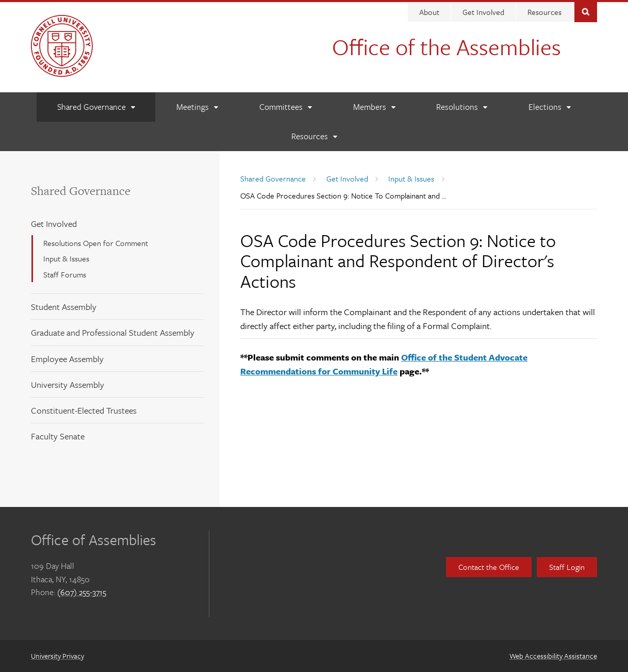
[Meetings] (197, 107)
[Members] (374, 107)
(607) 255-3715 (82, 592)
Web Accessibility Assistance (553, 656)
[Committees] (285, 107)
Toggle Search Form (586, 11)
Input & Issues (66, 258)
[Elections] (549, 107)
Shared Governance (81, 191)
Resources (544, 12)
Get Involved (483, 12)
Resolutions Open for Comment (96, 243)
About (429, 12)
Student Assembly (64, 307)
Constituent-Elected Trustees (84, 410)
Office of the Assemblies (447, 46)
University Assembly (68, 384)
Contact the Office (489, 567)
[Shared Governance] (96, 107)
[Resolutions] (461, 107)
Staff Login (567, 567)
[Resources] (314, 136)
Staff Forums (65, 274)
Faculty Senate (58, 436)
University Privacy (57, 656)
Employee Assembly (67, 359)
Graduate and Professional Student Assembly (113, 332)
